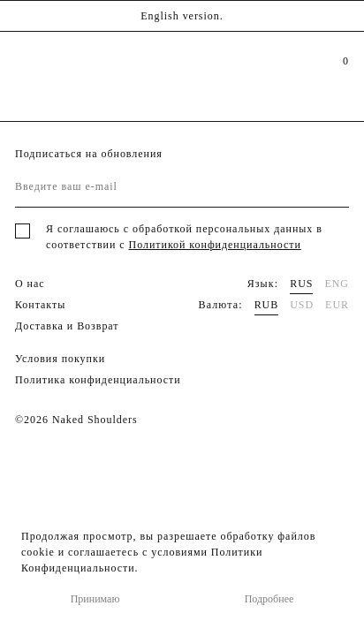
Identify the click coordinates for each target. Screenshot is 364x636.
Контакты (40, 305)
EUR (337, 305)
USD (302, 305)
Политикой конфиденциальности (215, 245)
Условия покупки (60, 359)
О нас (30, 284)
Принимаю (95, 599)
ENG (337, 284)
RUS (301, 284)
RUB (267, 305)
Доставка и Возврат (67, 326)
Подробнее (269, 599)
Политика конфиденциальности (98, 380)
